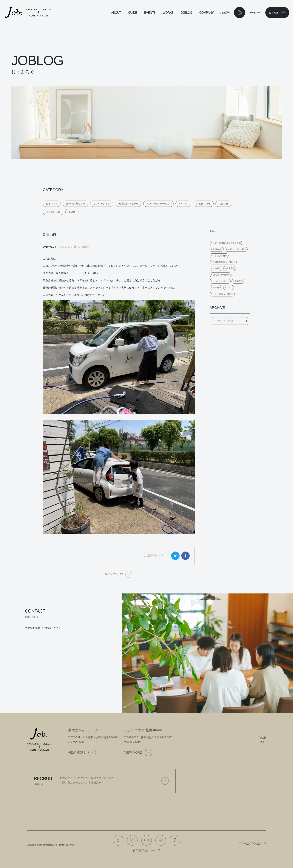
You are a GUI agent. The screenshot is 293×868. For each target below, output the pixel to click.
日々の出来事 (53, 212)
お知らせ (223, 204)
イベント (183, 204)
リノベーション (102, 204)
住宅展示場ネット (144, 851)
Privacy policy (250, 844)
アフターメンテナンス (158, 204)
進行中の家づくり (75, 204)
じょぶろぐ (52, 204)
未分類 (72, 212)
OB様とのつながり (128, 204)
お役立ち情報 (203, 204)
